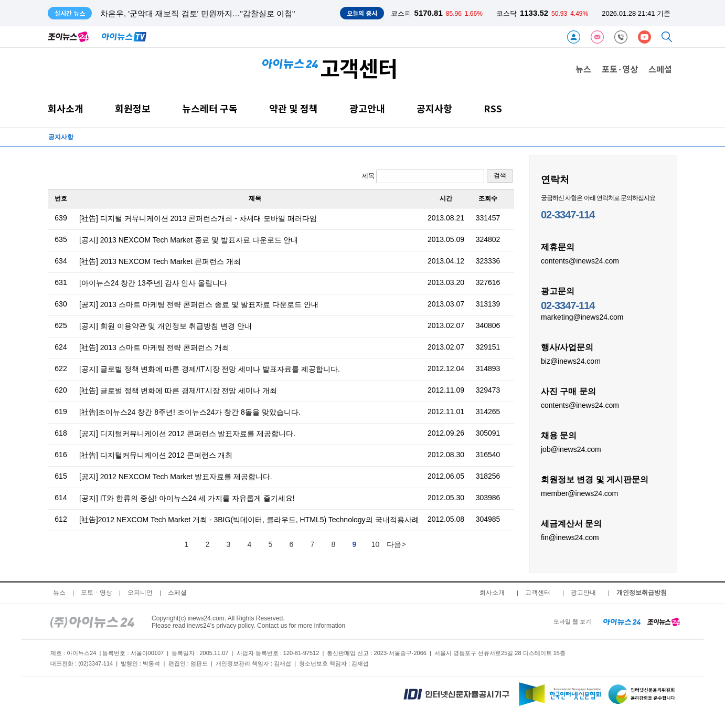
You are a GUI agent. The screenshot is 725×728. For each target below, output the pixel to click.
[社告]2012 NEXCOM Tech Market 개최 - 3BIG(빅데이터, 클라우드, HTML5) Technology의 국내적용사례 (249, 520)
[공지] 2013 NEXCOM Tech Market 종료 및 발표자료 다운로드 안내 (189, 240)
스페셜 (660, 69)
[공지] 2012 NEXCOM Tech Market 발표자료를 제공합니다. (176, 477)
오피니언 (140, 593)
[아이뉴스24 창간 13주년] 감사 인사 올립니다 (153, 283)
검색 (500, 175)
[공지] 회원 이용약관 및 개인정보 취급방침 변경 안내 (166, 326)
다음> (396, 544)
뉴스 (583, 69)
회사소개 (66, 108)
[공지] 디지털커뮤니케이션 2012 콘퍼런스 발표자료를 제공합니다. (187, 434)
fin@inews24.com (570, 537)
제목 (423, 176)
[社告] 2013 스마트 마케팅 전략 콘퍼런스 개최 (154, 347)
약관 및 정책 (294, 108)
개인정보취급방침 (642, 593)
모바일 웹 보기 (572, 621)
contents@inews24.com (580, 260)
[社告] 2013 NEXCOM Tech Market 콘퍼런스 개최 (160, 261)
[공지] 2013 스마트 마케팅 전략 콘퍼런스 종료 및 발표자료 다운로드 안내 (199, 304)
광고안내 (367, 108)
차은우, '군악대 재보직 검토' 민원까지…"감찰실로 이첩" (198, 13)
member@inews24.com (579, 493)
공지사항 (434, 108)
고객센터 (538, 593)
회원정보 (133, 108)
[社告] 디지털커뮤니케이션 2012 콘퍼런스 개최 (156, 455)
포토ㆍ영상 (97, 593)
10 (376, 544)
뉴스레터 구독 (210, 108)
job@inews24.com (571, 449)
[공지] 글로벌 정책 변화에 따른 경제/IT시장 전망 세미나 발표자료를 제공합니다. (210, 369)
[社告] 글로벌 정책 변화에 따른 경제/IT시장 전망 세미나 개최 (178, 391)
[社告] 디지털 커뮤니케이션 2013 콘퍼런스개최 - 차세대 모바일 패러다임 (198, 218)
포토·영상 (620, 69)
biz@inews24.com (571, 361)
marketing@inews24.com (582, 316)
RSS (493, 108)
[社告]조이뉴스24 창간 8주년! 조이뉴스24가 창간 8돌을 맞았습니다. (190, 412)
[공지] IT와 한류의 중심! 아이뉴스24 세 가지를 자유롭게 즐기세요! (187, 498)
